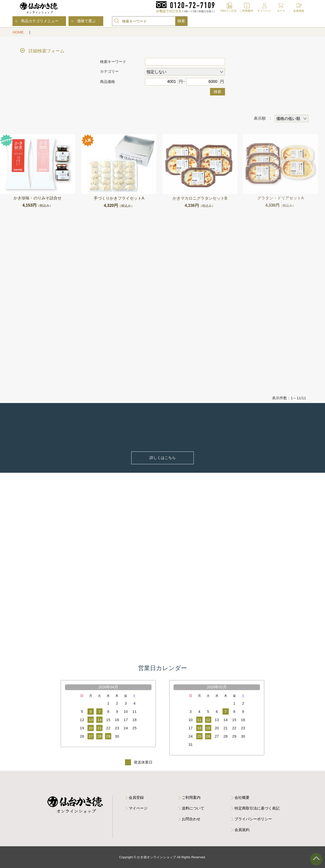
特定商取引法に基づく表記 (257, 808)
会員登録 (299, 11)
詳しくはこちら (163, 458)
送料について (193, 808)
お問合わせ (191, 819)
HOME (19, 32)
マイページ (264, 11)
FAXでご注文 (229, 11)
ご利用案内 (246, 11)
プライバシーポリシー (253, 819)
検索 (217, 92)
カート (281, 11)
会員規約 (242, 830)
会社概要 (242, 797)
